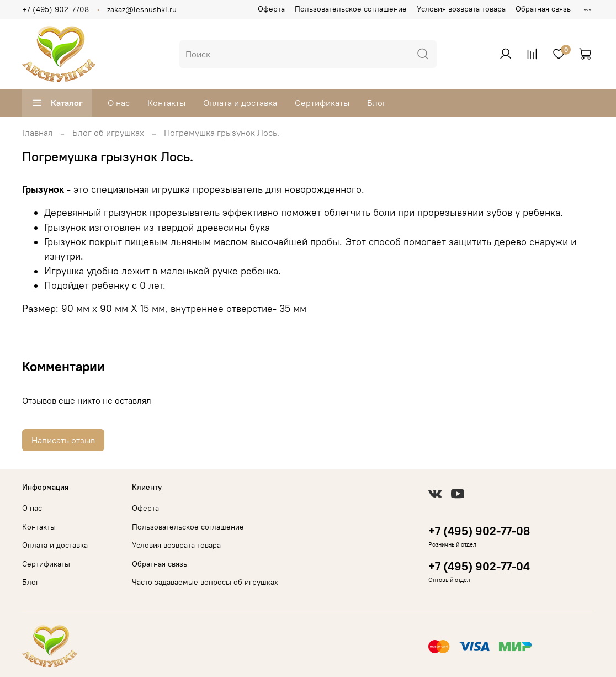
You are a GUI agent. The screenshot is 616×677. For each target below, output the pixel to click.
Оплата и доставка (240, 103)
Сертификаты (322, 103)
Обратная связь (543, 9)
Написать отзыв (63, 440)
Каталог (57, 103)
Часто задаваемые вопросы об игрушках (205, 582)
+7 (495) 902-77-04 (479, 566)
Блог (377, 103)
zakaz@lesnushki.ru (142, 9)
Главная (37, 133)
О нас (119, 103)
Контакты (166, 103)
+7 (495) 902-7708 (55, 9)
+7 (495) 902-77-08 (479, 531)
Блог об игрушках (108, 133)
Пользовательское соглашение (351, 9)
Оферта (271, 9)
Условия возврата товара (461, 9)
